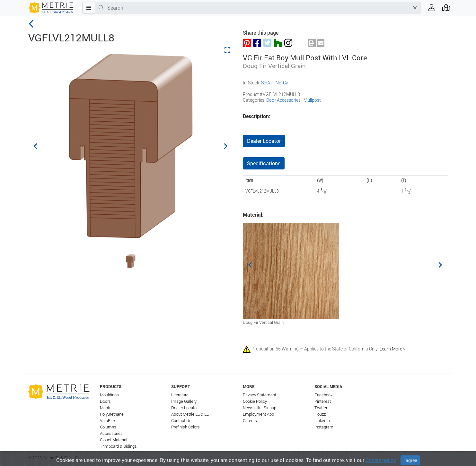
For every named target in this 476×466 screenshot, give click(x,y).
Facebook (323, 395)
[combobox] (258, 8)
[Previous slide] (36, 146)
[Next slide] (225, 146)
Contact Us (181, 421)
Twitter (321, 408)
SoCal (267, 83)
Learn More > (392, 348)
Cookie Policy (255, 401)
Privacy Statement (260, 395)
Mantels (107, 408)
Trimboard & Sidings (118, 446)
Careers (250, 421)
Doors (105, 401)
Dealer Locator (264, 141)
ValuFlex (108, 421)
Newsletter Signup (260, 408)
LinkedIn (322, 421)
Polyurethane (112, 414)
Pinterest (323, 401)
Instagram (324, 427)
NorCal (282, 83)
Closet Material (114, 440)
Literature (180, 395)
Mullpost (312, 100)
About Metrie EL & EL (190, 414)
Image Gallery (184, 401)
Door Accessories (283, 100)
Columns (108, 427)
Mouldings (109, 395)
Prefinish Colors (185, 427)
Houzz (320, 414)
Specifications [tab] (264, 163)
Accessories (111, 433)
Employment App (258, 414)
